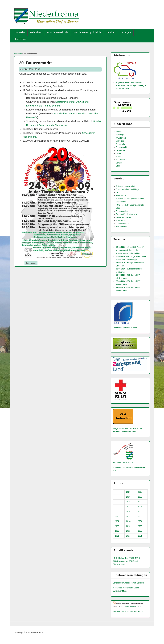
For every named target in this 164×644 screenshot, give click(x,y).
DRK (118, 193)
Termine (111, 32)
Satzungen (125, 32)
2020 (128, 492)
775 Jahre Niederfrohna (123, 462)
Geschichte (121, 150)
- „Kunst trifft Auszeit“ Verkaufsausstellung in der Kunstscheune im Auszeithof (130, 250)
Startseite (20, 32)
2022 (117, 531)
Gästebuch (120, 153)
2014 (128, 521)
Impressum (21, 39)
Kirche (119, 157)
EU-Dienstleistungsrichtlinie (87, 32)
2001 (140, 536)
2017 (128, 507)
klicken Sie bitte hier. (132, 607)
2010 (140, 492)
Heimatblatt (36, 32)
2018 (128, 502)
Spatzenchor (121, 220)
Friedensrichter (122, 147)
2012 (128, 531)
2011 (128, 536)
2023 (117, 526)
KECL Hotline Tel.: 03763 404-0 (126, 558)
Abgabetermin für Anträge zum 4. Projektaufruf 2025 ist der (131, 85)
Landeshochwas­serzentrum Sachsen (129, 583)
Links (118, 166)
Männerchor (121, 202)
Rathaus (119, 132)
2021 (117, 536)
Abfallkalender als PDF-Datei (125, 561)
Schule (119, 163)
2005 (140, 516)
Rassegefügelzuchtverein (127, 214)
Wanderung (121, 138)
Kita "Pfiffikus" (122, 160)
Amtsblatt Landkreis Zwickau (125, 328)
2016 (128, 511)
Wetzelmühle (121, 227)
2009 (140, 497)
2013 (128, 526)
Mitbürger (120, 141)
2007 (140, 507)
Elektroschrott (119, 564)
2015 (128, 516)
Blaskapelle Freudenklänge (127, 189)
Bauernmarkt (31, 263)
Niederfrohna (37, 633)
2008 (140, 502)
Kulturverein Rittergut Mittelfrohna (130, 199)
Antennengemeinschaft (126, 186)
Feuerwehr (120, 144)
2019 (128, 497)
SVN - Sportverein (124, 217)
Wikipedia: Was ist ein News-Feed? (128, 612)
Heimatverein (121, 196)
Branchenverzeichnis (57, 32)
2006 (140, 511)
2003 (140, 526)
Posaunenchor (122, 211)
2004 (140, 521)
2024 (117, 521)
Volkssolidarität (122, 224)
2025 (117, 516)
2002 (140, 531)
